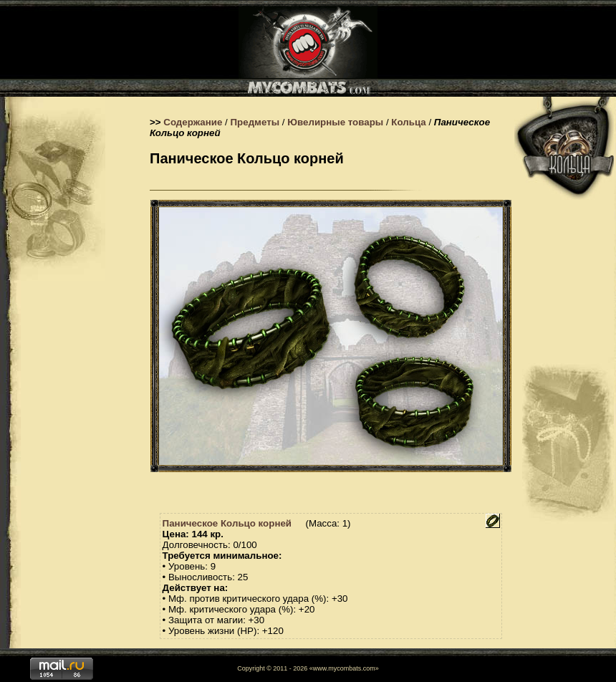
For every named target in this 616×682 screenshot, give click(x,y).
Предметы (255, 122)
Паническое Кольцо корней (227, 523)
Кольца (408, 122)
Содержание (193, 122)
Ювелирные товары (335, 122)
